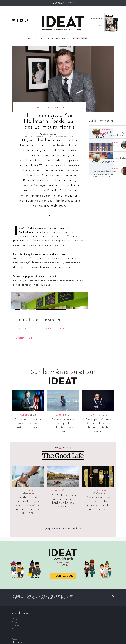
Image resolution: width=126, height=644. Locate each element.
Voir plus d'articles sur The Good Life (63, 529)
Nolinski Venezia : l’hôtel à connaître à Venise (105, 147)
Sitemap (64, 599)
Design (30, 38)
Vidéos (97, 38)
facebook (18, 20)
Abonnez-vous (63, 576)
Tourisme (67, 38)
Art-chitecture (53, 38)
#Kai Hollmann (25, 338)
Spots (50, 108)
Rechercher (26, 20)
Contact (32, 599)
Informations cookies (63, 596)
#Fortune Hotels (56, 329)
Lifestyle (40, 38)
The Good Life (57, 3)
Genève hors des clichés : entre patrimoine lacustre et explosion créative (106, 174)
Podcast (91, 38)
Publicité (18, 599)
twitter (13, 20)
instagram (21, 20)
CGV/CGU (42, 596)
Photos (14, 639)
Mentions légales (24, 596)
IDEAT (72, 3)
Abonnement (48, 599)
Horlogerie (28, 493)
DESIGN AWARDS (80, 38)
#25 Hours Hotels (26, 329)
